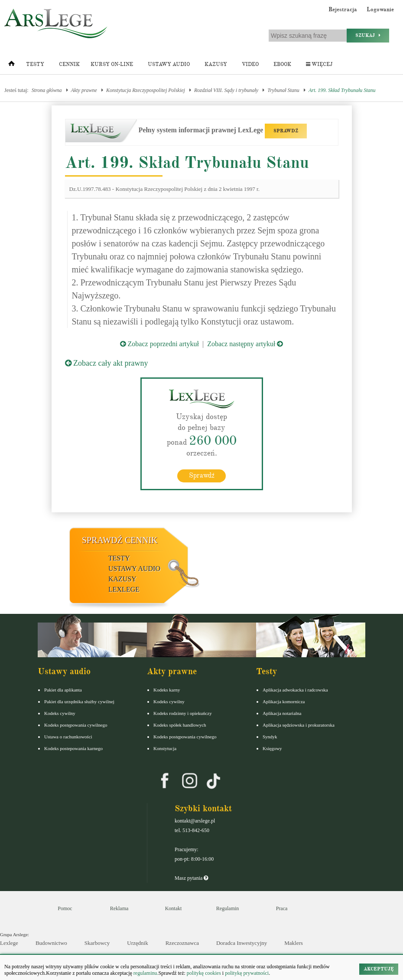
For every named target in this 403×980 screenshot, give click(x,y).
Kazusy (216, 64)
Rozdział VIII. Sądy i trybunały (226, 90)
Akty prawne (84, 90)
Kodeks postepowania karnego (73, 748)
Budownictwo (51, 942)
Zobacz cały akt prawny (107, 363)
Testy (35, 64)
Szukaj (368, 35)
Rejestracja (343, 10)
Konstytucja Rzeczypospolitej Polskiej (146, 90)
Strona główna (47, 90)
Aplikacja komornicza (284, 701)
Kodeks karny (167, 689)
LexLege (124, 589)
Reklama (119, 908)
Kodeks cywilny (60, 713)
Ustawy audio (169, 64)
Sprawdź (202, 475)
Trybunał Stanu (283, 90)
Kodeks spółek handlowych (180, 724)
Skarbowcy (97, 942)
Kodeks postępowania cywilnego (76, 724)
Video (250, 64)
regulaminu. (145, 973)
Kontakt (174, 908)
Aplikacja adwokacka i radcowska (295, 689)
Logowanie (380, 10)
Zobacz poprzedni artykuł (159, 344)
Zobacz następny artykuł (245, 344)
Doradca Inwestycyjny (242, 942)
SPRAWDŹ (286, 131)
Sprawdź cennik (120, 540)
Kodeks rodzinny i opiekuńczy (183, 713)
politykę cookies (204, 973)
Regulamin (228, 908)
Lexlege (9, 942)
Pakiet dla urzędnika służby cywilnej (79, 701)
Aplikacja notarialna (282, 713)
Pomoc (65, 908)
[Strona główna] (11, 66)
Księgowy (272, 748)
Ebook (282, 64)
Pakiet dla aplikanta (63, 689)
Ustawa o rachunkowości (68, 736)
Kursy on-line (112, 64)
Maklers (294, 942)
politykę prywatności (247, 973)
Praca (282, 908)
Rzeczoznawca (182, 942)
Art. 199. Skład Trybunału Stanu (342, 90)
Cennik (69, 64)
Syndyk (270, 736)
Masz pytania (191, 878)
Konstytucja (165, 748)
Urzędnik (137, 942)
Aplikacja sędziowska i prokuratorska (299, 724)
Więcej (319, 64)
